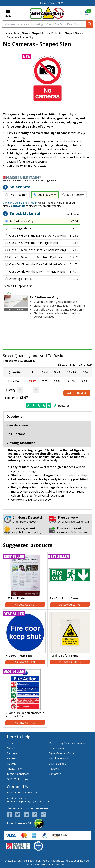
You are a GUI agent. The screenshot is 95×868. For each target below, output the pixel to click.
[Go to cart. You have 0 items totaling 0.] (86, 13)
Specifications (17, 425)
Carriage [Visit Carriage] (12, 753)
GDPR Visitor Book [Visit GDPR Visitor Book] (17, 779)
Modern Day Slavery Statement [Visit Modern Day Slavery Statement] (67, 743)
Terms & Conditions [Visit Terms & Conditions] (18, 774)
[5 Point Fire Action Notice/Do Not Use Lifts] (25, 697)
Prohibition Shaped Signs (66, 33)
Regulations (16, 434)
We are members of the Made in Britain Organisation (30, 180)
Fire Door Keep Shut (19, 656)
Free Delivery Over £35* (48, 3)
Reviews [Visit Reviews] (54, 769)
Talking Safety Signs (64, 656)
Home (6, 33)
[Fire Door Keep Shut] (25, 638)
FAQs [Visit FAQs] (10, 743)
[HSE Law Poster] (25, 581)
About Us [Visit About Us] (12, 748)
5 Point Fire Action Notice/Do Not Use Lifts (25, 715)
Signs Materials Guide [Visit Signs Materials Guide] (62, 753)
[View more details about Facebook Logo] (11, 815)
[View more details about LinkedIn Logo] (28, 815)
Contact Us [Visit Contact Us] (55, 774)
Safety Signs (21, 33)
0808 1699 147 (29, 792)
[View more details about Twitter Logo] (20, 815)
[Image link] (47, 178)
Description (16, 416)
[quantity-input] (28, 390)
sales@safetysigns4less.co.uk (32, 801)
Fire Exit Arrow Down (64, 598)
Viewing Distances (21, 443)
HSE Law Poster (16, 598)
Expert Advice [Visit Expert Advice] (57, 748)
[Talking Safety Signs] (70, 638)
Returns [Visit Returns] (11, 758)
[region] (25, 575)
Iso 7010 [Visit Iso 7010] (12, 764)
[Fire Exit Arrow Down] (70, 581)
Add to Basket (77, 393)
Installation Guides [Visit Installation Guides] (60, 758)
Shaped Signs (40, 33)
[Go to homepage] (47, 13)
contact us (18, 206)
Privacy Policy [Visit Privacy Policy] (15, 769)
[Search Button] (90, 24)
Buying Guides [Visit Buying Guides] (57, 764)
